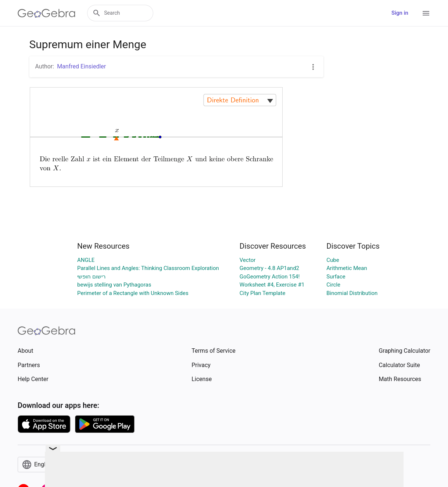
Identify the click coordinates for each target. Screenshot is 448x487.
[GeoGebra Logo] (46, 13)
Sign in (400, 13)
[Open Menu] (426, 13)
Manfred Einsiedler (81, 66)
